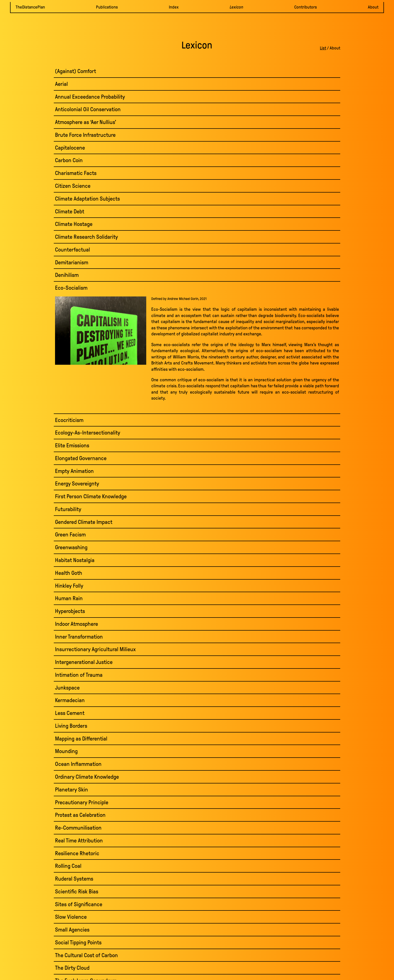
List (323, 48)
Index (174, 7)
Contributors (306, 7)
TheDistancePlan (30, 7)
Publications (107, 7)
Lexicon (236, 7)
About (373, 7)
